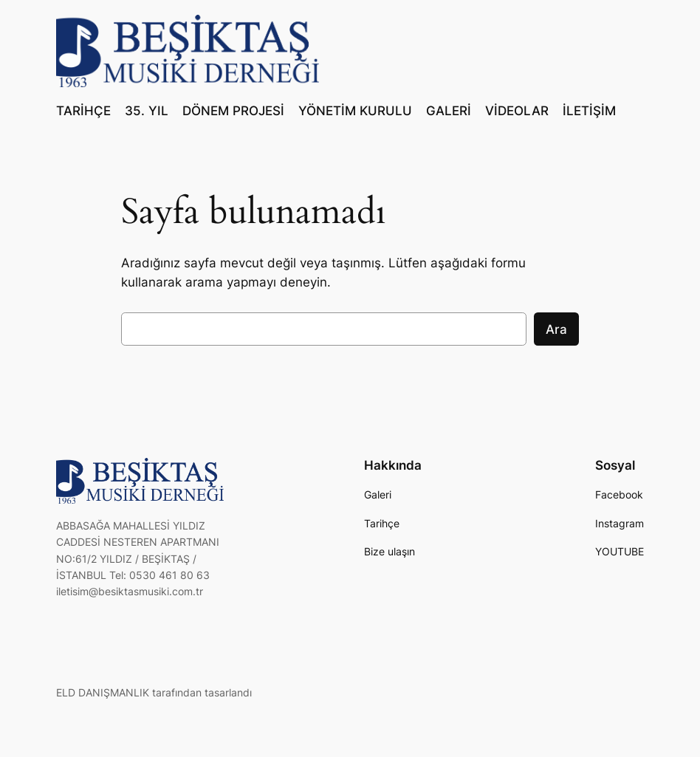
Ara (556, 329)
